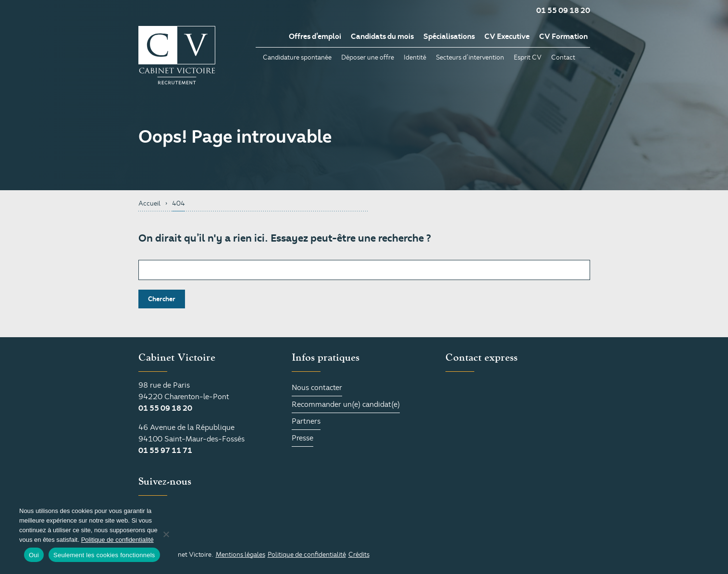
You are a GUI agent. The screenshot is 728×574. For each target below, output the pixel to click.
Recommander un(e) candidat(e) (346, 404)
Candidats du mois (382, 37)
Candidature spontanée (297, 57)
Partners (306, 421)
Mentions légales (241, 554)
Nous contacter (317, 388)
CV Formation (563, 37)
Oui (34, 555)
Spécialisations (449, 37)
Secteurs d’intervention (470, 57)
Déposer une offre (368, 57)
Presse (302, 438)
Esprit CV (528, 57)
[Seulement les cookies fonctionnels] (166, 534)
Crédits (359, 554)
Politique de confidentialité (307, 554)
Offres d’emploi (315, 37)
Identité (415, 57)
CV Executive (507, 37)
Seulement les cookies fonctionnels (104, 555)
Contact (563, 57)
